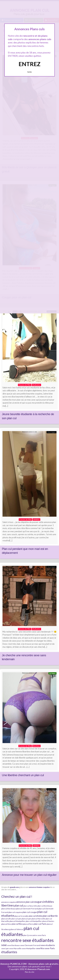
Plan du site (30, 972)
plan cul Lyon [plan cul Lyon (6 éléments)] (16, 919)
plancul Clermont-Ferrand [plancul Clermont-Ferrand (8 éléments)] (27, 909)
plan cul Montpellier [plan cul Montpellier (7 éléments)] (34, 921)
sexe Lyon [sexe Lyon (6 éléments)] (5, 948)
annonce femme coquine (39, 887)
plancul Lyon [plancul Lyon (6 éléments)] (26, 919)
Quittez (29, 72)
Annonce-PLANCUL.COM (13, 964)
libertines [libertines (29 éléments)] (8, 905)
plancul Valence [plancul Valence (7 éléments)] (17, 929)
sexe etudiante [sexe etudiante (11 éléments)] (48, 945)
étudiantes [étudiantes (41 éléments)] (9, 952)
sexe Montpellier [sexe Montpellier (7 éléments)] (29, 948)
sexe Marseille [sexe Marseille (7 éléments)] (15, 948)
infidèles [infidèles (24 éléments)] (49, 902)
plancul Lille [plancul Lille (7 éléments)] (6, 919)
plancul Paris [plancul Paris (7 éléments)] (28, 924)
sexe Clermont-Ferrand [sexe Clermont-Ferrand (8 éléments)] (30, 945)
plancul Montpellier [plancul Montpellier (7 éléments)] (17, 921)
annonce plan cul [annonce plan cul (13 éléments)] (25, 902)
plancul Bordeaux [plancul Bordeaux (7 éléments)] (8, 909)
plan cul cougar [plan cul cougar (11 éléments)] (30, 912)
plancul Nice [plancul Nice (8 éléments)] (6, 924)
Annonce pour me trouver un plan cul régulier (29, 875)
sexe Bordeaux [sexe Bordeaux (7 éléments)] (13, 945)
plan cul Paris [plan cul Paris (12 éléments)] (40, 924)
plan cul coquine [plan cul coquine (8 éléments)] (15, 912)
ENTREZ (29, 64)
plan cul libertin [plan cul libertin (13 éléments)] (50, 916)
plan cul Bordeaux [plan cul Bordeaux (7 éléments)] (45, 906)
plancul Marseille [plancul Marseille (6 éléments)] (38, 919)
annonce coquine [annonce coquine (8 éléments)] (9, 902)
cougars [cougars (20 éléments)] (38, 902)
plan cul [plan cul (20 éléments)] (19, 905)
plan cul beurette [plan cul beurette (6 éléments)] (30, 906)
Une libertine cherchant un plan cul (23, 775)
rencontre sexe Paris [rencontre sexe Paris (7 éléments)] (37, 935)
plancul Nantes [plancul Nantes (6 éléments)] (48, 921)
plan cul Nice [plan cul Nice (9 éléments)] (17, 924)
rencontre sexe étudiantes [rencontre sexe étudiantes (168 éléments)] (27, 940)
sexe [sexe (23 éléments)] (4, 945)
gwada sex (14, 887)
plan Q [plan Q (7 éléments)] (26, 935)
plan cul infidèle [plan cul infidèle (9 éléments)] (36, 916)
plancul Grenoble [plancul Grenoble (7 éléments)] (21, 916)
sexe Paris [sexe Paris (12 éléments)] (50, 948)
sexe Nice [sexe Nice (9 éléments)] (40, 948)
